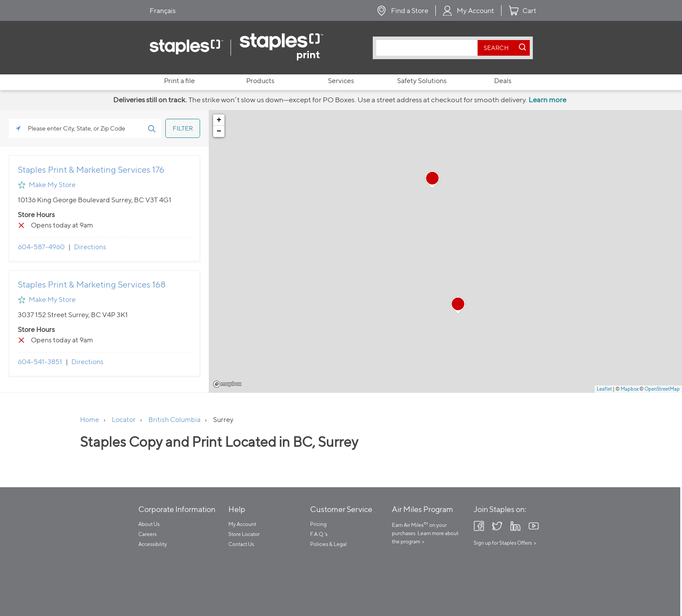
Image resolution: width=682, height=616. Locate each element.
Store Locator (244, 534)
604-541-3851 (40, 362)
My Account (475, 11)
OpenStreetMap (662, 389)
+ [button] (219, 120)
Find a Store (410, 11)
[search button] (496, 48)
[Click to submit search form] (151, 128)
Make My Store (52, 185)
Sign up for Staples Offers (503, 543)
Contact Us (241, 544)
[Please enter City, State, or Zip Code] (85, 128)
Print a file (179, 81)
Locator (124, 420)
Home (90, 420)
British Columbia (174, 420)
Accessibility (153, 544)
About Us (149, 524)
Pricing (318, 524)
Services (341, 81)
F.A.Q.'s (319, 534)
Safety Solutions (422, 81)
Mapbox (227, 384)
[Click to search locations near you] (18, 128)
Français (163, 11)
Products (260, 81)
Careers (147, 534)
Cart (529, 11)
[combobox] (429, 48)
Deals (503, 81)
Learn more (547, 100)
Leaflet (604, 389)
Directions (90, 247)
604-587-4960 (41, 247)
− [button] (219, 131)
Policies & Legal (328, 544)
